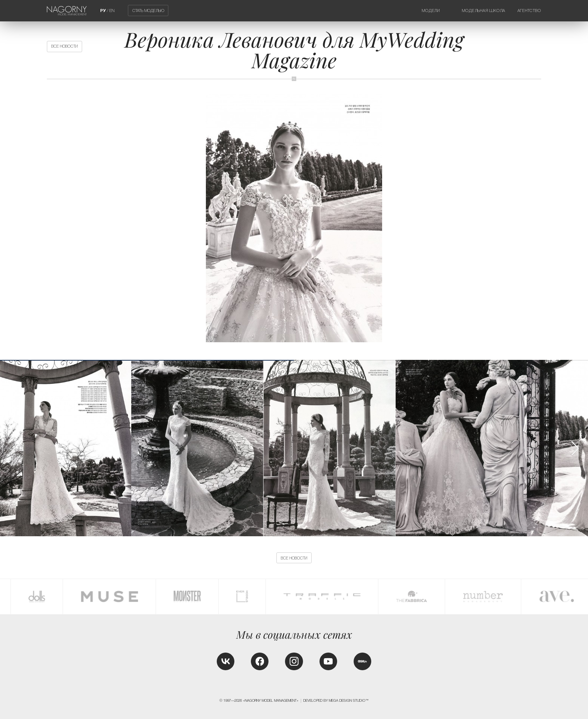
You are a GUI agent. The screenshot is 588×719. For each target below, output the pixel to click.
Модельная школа (484, 11)
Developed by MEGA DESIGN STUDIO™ (336, 701)
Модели (431, 11)
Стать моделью (148, 11)
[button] (575, 448)
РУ (103, 11)
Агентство (529, 11)
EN (112, 11)
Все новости (64, 46)
